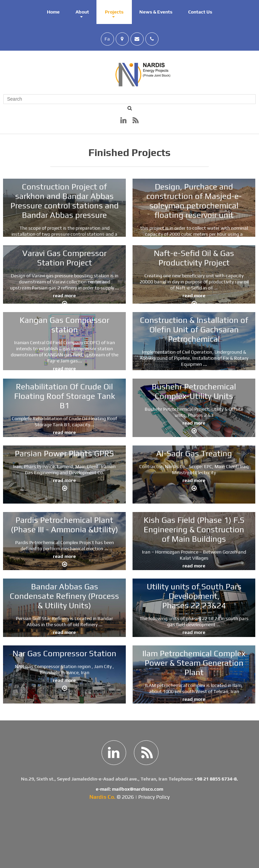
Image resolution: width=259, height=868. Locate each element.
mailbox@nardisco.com (138, 789)
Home (53, 12)
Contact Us (200, 12)
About (82, 12)
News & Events (156, 12)
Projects (114, 12)
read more (55, 296)
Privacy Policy (154, 797)
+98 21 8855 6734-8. (216, 779)
